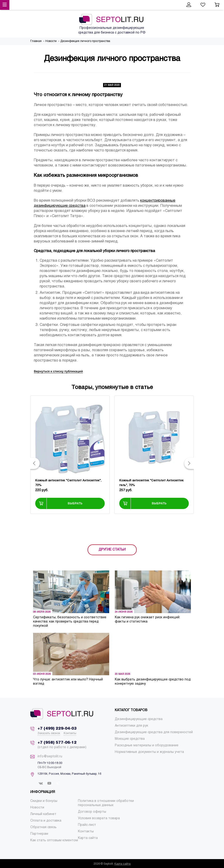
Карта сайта (122, 864)
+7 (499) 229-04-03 (57, 729)
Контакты (70, 733)
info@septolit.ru (50, 757)
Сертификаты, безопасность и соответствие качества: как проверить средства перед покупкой (70, 622)
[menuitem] (139, 719)
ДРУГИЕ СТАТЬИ (112, 550)
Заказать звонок (49, 733)
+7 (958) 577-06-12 (57, 743)
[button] (35, 463)
